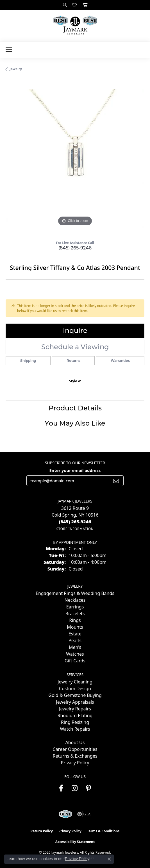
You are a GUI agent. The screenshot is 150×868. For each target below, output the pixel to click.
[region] (75, 158)
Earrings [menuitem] (75, 607)
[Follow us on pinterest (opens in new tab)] (88, 788)
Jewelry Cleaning (75, 682)
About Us (75, 742)
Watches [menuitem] (75, 654)
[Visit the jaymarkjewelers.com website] (65, 814)
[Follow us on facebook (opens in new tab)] (61, 788)
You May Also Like (75, 423)
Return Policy (42, 831)
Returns (73, 361)
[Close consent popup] (109, 859)
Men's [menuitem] (75, 647)
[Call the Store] (75, 522)
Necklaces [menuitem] (75, 600)
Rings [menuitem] (75, 620)
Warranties (120, 361)
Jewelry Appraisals (75, 702)
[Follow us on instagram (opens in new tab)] (75, 788)
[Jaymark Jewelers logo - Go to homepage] (75, 26)
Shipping (28, 361)
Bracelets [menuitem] (75, 613)
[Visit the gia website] (84, 814)
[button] (65, 5)
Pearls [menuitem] (75, 640)
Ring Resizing (75, 722)
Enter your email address (75, 470)
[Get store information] (75, 529)
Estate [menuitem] (75, 634)
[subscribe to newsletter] (116, 481)
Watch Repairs (75, 729)
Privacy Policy (75, 763)
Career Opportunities (75, 749)
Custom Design (75, 689)
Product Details (75, 408)
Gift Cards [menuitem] (75, 661)
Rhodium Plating (75, 715)
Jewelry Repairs (75, 709)
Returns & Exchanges (75, 756)
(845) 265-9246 (75, 248)
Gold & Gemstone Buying (75, 695)
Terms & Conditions (103, 831)
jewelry (16, 69)
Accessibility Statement (75, 842)
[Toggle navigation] (9, 50)
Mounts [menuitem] (75, 627)
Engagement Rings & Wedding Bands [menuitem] (75, 593)
